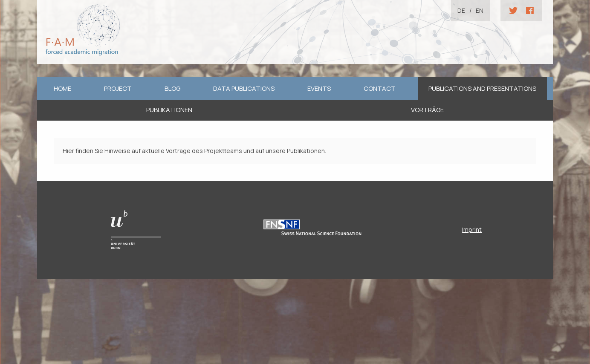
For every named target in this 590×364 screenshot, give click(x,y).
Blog (172, 88)
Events (319, 88)
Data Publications (244, 88)
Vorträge (427, 110)
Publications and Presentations (482, 88)
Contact (380, 88)
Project (118, 88)
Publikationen (169, 110)
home (62, 88)
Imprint (472, 230)
